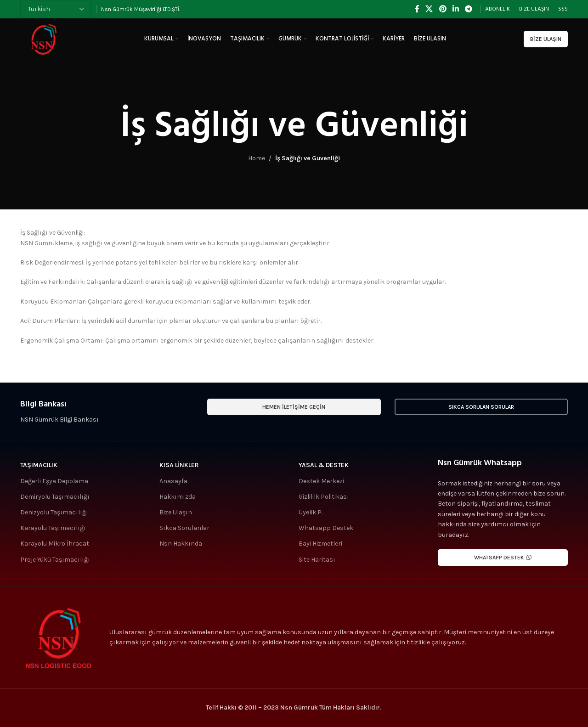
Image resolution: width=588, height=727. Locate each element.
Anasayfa (173, 481)
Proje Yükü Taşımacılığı (55, 560)
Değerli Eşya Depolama (54, 481)
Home (257, 158)
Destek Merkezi (321, 481)
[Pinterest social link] (443, 9)
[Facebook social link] (417, 9)
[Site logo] (43, 38)
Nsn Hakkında (181, 544)
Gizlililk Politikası (324, 497)
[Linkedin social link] (455, 9)
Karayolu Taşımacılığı (53, 528)
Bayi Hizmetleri (320, 544)
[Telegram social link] (469, 9)
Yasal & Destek (324, 465)
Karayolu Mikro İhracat (55, 544)
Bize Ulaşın (546, 39)
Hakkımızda (178, 497)
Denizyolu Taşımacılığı (54, 512)
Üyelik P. (311, 512)
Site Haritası (317, 560)
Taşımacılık (39, 465)
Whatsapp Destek (326, 528)
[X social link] (429, 9)
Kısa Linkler (179, 465)
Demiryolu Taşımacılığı (55, 497)
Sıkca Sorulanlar (184, 528)
